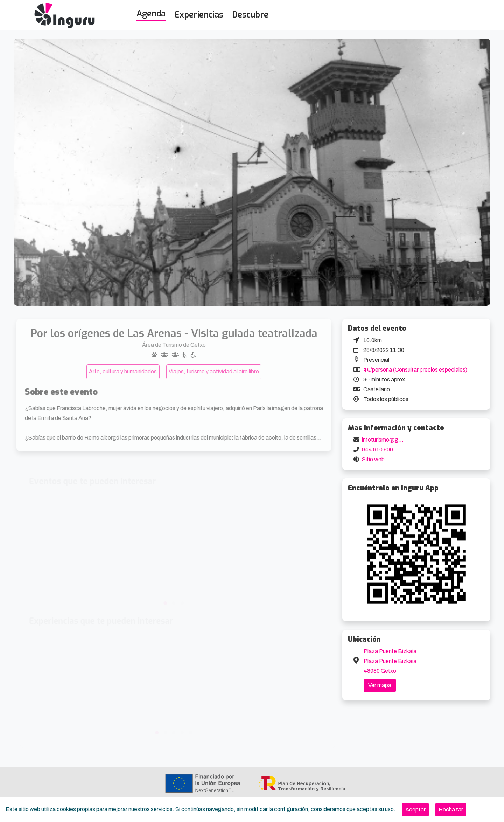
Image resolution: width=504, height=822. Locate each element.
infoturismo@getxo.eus (391, 440)
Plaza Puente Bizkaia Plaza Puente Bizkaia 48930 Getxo (390, 661)
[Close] (415, 810)
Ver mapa (380, 685)
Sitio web (373, 459)
